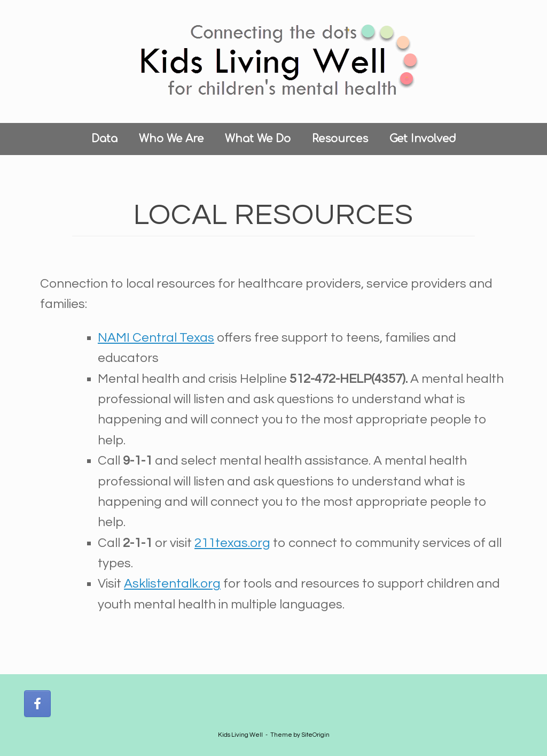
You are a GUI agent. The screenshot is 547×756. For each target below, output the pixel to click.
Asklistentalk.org (172, 584)
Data (104, 139)
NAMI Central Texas (156, 338)
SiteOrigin (315, 735)
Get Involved (423, 139)
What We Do (258, 139)
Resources (340, 139)
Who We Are (171, 139)
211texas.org (232, 543)
